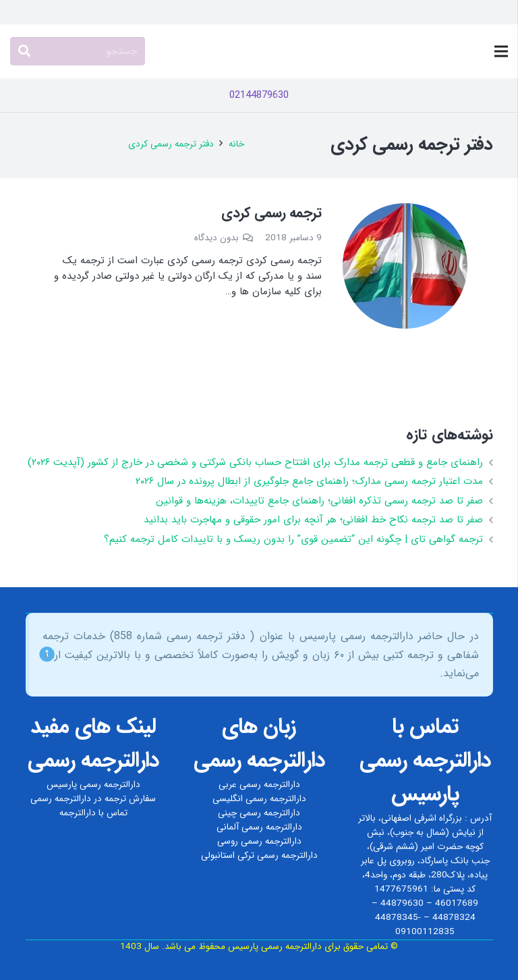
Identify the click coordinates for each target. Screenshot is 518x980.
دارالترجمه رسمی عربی (259, 785)
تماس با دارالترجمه (93, 813)
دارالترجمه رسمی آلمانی (259, 827)
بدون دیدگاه (217, 238)
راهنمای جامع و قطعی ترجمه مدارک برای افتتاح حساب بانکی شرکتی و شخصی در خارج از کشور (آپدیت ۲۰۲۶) (255, 462)
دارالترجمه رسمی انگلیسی (259, 799)
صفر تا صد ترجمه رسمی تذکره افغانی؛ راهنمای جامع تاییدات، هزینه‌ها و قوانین (319, 501)
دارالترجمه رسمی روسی (259, 841)
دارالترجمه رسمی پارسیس (93, 785)
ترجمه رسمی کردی (271, 213)
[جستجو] (78, 51)
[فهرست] (501, 51)
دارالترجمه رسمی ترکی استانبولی (259, 855)
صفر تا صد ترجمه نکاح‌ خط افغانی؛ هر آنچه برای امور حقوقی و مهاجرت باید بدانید (313, 520)
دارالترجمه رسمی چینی (259, 813)
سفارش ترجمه (130, 799)
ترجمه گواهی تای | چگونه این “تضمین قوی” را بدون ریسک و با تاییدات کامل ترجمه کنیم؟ (293, 539)
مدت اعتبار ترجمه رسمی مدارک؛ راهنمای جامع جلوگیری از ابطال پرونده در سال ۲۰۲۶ (309, 481)
